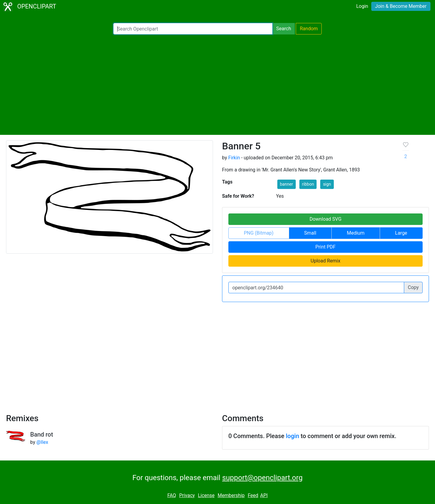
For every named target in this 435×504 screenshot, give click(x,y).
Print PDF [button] (325, 247)
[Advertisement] (217, 85)
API (264, 495)
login (292, 436)
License (206, 495)
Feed (253, 495)
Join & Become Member (401, 6)
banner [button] (287, 184)
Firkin (234, 158)
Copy (413, 287)
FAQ (172, 495)
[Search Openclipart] (193, 29)
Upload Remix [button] (325, 261)
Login (362, 6)
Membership (231, 495)
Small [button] (310, 233)
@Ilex (42, 442)
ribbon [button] (308, 184)
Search (284, 29)
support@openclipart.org (262, 478)
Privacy (187, 495)
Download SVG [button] (326, 219)
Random (309, 29)
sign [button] (327, 184)
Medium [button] (356, 233)
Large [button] (401, 233)
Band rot (42, 434)
